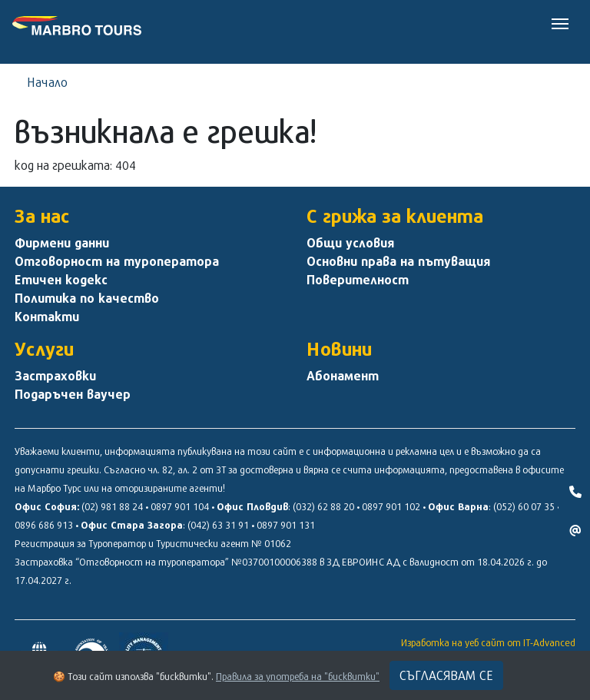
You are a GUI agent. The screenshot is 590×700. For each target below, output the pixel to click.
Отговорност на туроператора (117, 261)
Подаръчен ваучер (73, 394)
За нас (42, 216)
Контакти (47, 317)
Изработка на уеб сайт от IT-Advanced (488, 642)
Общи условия (350, 243)
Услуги (44, 349)
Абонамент (343, 376)
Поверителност (358, 280)
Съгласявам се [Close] (446, 675)
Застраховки (55, 376)
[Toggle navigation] (560, 22)
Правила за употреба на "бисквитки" (298, 676)
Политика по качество (87, 298)
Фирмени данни (62, 243)
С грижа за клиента (395, 216)
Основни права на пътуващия (398, 261)
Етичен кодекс (61, 280)
